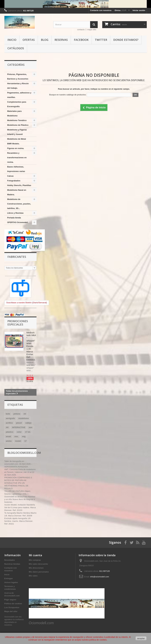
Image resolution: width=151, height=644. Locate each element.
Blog (45, 40)
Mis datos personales (39, 572)
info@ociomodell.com (100, 577)
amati (8, 436)
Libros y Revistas (15, 213)
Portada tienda (14, 218)
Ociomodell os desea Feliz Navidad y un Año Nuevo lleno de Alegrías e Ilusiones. (20, 499)
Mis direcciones (36, 568)
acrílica (9, 423)
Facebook (81, 40)
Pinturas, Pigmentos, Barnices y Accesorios (18, 77)
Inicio (12, 40)
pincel (19, 423)
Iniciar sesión (139, 10)
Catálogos (16, 48)
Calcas (10, 176)
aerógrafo (10, 418)
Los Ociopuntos (12, 608)
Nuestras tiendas (12, 564)
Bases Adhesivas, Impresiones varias (16, 169)
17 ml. (28, 432)
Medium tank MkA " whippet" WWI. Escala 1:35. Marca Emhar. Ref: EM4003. (31, 346)
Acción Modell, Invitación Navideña (20, 505)
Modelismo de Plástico (18, 125)
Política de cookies (13, 604)
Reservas (61, 40)
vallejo (28, 423)
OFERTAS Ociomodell (18, 222)
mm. (16, 436)
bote (8, 414)
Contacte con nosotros (101, 10)
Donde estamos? (126, 40)
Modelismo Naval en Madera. (17, 192)
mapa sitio (92, 30)
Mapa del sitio (11, 611)
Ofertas (29, 40)
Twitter (101, 40)
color (19, 432)
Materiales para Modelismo (14, 113)
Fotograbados (14, 181)
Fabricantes (17, 257)
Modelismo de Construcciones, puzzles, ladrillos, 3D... (19, 204)
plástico (10, 432)
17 (25, 441)
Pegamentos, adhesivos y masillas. (19, 95)
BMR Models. (13, 144)
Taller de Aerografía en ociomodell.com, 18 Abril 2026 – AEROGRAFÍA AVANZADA (18, 464)
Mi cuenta (35, 555)
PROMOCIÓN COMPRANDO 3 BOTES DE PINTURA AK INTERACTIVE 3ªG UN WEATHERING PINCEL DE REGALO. (18, 483)
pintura (17, 414)
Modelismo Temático (17, 120)
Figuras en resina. (16, 148)
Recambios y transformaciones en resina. (17, 158)
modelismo (24, 418)
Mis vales (33, 576)
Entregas (9, 578)
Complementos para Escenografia (17, 104)
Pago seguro (10, 600)
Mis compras (35, 560)
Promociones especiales (18, 323)
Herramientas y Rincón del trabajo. (18, 86)
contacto (81, 30)
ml (25, 414)
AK (7, 427)
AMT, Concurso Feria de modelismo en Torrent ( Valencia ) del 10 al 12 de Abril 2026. (20, 472)
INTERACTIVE (19, 427)
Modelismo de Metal (17, 139)
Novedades (10, 560)
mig (24, 436)
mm (31, 427)
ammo (9, 441)
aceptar (141, 638)
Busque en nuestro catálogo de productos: (68, 95)
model (18, 441)
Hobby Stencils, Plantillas (19, 185)
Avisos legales (11, 582)
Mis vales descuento (38, 564)
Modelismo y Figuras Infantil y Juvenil (17, 132)
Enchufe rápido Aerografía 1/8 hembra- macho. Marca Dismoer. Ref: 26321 (19, 521)
